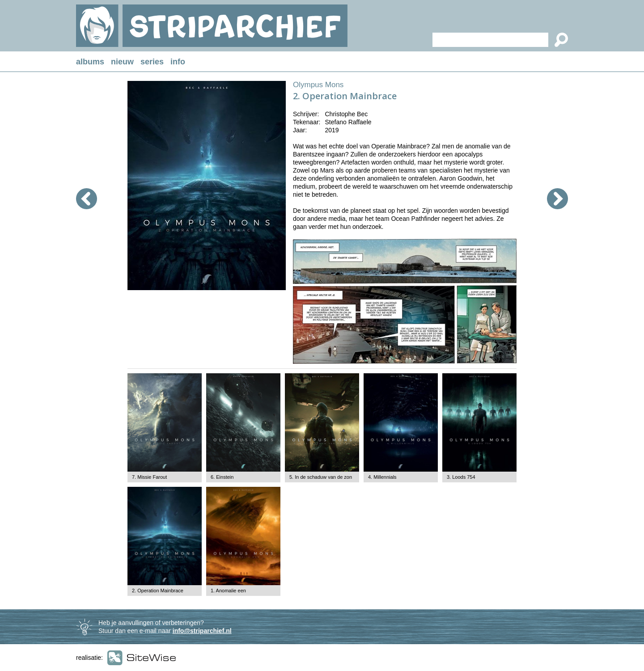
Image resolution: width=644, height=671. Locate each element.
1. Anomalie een (228, 591)
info (178, 62)
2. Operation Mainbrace (158, 591)
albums (90, 62)
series (152, 62)
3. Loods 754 (461, 477)
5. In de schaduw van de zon (321, 477)
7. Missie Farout (149, 477)
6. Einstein (222, 477)
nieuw (122, 62)
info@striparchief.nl (202, 631)
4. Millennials (382, 477)
